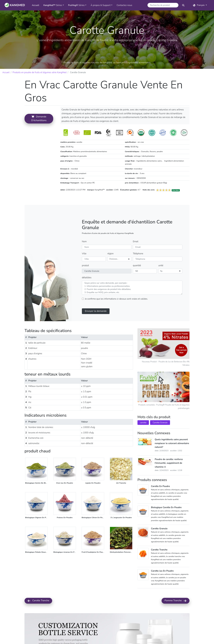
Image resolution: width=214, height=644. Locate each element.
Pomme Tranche (176, 608)
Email (136, 248)
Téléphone (138, 261)
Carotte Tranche (38, 608)
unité (161, 272)
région (110, 261)
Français (199, 5)
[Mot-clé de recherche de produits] (163, 5)
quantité (137, 272)
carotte (143, 430)
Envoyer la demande (96, 318)
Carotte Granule (160, 430)
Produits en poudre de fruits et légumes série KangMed (39, 72)
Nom (84, 248)
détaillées (87, 285)
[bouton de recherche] (183, 5)
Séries (53, 5)
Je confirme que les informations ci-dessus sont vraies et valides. (116, 306)
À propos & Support (101, 5)
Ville (84, 261)
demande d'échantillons (49, 166)
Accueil (36, 5)
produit (85, 272)
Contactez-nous (124, 5)
